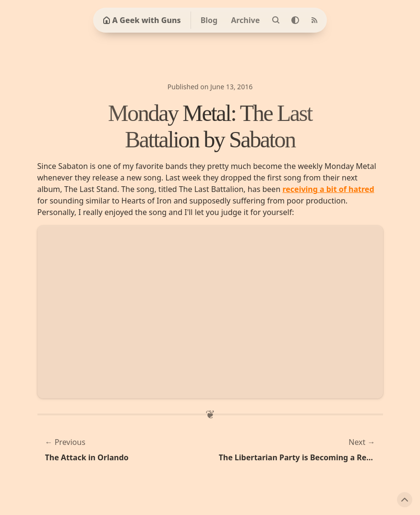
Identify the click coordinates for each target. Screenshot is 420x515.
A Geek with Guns (142, 20)
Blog (209, 20)
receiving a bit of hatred (328, 189)
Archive (245, 20)
